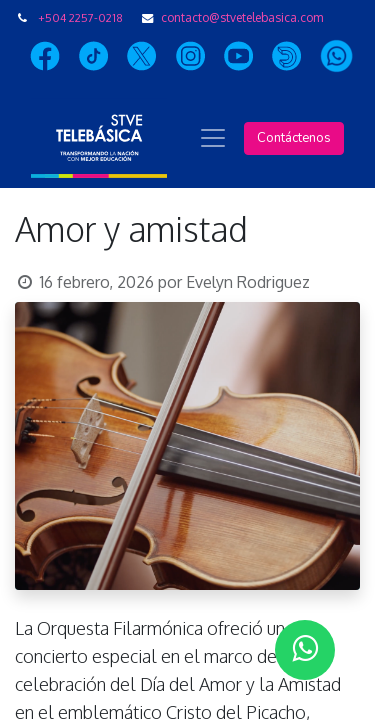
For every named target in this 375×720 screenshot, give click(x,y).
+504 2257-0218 (80, 17)
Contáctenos (294, 138)
